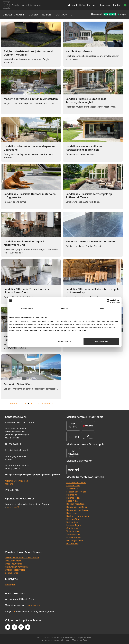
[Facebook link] (8, 627)
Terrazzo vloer (73, 531)
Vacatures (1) (13, 507)
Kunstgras (10, 585)
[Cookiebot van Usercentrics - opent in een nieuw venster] (109, 301)
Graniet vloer (73, 528)
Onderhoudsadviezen (15, 570)
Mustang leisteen (75, 540)
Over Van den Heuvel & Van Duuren (22, 558)
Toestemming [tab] (26, 308)
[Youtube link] (28, 627)
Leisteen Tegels (74, 525)
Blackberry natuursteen (78, 516)
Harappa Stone (73, 519)
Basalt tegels (72, 513)
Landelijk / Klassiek (14, 15)
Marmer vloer (73, 495)
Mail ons (9, 484)
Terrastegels (72, 489)
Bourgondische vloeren (77, 510)
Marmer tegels (73, 498)
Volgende (47, 404)
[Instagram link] (21, 627)
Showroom (105, 5)
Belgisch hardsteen (75, 504)
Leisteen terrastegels (76, 492)
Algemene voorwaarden (16, 481)
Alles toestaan (102, 341)
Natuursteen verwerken (16, 567)
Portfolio (92, 5)
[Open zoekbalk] (71, 15)
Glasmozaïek (72, 543)
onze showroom (33, 605)
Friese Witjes (72, 501)
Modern (33, 15)
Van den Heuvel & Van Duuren (27, 5)
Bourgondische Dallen (77, 507)
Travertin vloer (73, 534)
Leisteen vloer (73, 486)
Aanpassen (64, 341)
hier (14, 611)
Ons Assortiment (13, 561)
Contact (117, 5)
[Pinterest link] (14, 627)
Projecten (47, 15)
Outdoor (61, 15)
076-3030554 (76, 5)
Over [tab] (103, 308)
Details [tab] (64, 308)
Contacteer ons (12, 573)
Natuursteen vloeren (76, 483)
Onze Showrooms (13, 564)
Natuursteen (72, 522)
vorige (12, 404)
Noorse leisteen (74, 537)
